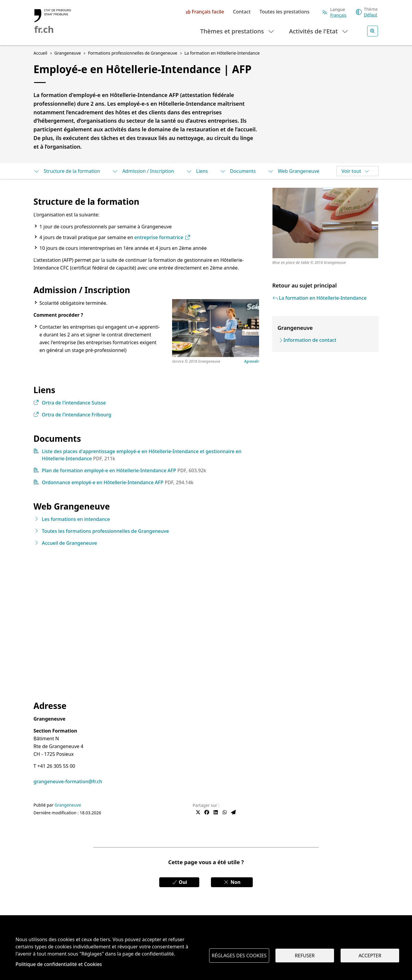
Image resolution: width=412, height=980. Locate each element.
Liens (197, 171)
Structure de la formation (67, 171)
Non (232, 882)
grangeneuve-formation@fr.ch (68, 781)
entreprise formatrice (162, 237)
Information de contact (310, 340)
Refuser (305, 956)
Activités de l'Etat (319, 31)
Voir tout (355, 171)
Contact (242, 12)
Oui (179, 882)
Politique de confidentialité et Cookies (59, 964)
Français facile (208, 12)
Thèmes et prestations (237, 31)
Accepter (370, 956)
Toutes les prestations (285, 12)
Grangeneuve (68, 805)
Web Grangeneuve (294, 171)
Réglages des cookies (239, 956)
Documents (238, 171)
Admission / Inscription (143, 171)
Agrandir (252, 362)
